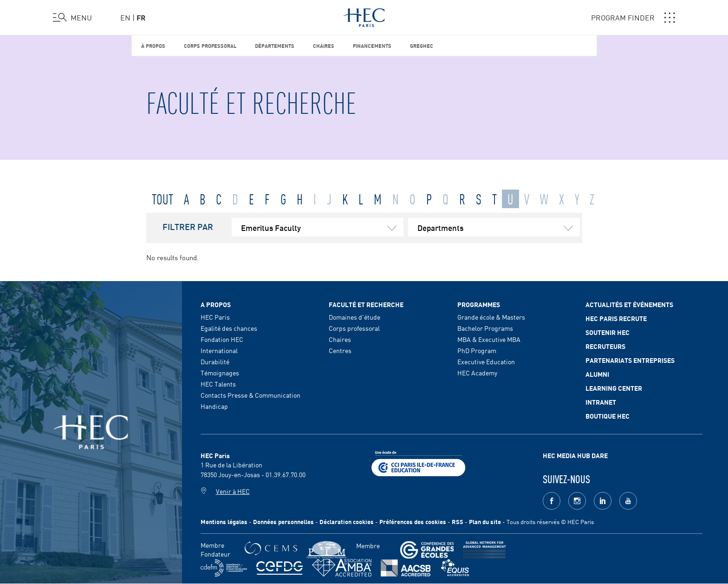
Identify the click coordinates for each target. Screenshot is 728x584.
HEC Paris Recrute (616, 318)
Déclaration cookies (347, 522)
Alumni (597, 374)
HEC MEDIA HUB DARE (575, 455)
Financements (372, 45)
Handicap (214, 406)
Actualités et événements (629, 304)
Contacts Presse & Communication (250, 395)
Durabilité (215, 361)
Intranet (601, 402)
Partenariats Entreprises (630, 360)
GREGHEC (422, 45)
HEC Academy (477, 373)
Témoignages (220, 373)
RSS (458, 522)
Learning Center (614, 388)
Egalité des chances (229, 328)
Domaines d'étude (354, 317)
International (219, 350)
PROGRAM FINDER (633, 18)
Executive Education (486, 361)
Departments (499, 227)
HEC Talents (218, 384)
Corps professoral (210, 45)
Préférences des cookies (413, 522)
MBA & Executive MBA (489, 339)
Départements (275, 45)
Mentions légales (224, 522)
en (125, 17)
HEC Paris (215, 317)
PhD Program (477, 350)
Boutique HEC (608, 416)
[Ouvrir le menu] (72, 18)
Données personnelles (283, 522)
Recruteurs (605, 346)
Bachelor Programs (485, 328)
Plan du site (485, 522)
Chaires (324, 45)
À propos (153, 45)
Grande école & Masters (491, 317)
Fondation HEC (222, 339)
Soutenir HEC (608, 332)
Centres (340, 350)
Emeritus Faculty (322, 227)
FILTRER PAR (188, 226)
